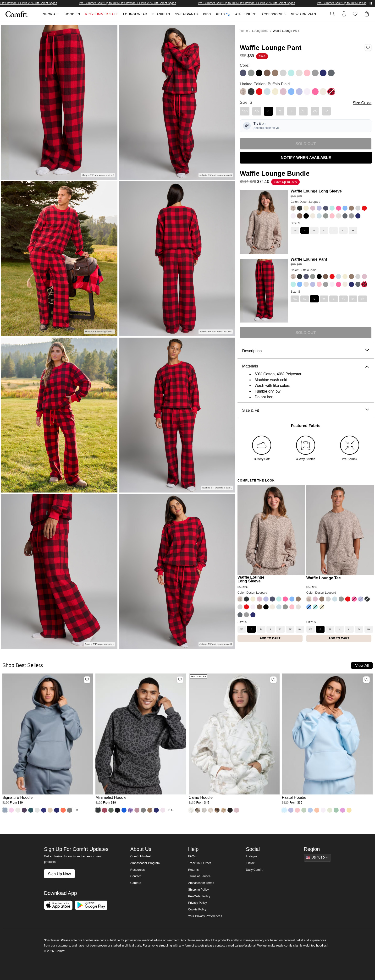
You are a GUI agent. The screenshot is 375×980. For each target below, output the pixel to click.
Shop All (51, 14)
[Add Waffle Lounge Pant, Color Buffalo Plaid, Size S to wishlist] (368, 48)
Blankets (161, 14)
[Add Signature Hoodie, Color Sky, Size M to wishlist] (87, 680)
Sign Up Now (59, 874)
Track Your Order (199, 863)
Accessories (274, 14)
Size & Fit (306, 410)
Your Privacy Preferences (205, 916)
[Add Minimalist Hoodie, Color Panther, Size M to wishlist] (180, 680)
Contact (135, 876)
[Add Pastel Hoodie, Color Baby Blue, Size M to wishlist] (366, 680)
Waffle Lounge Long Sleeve (316, 191)
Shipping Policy (198, 890)
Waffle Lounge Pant (309, 259)
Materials (306, 366)
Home (244, 31)
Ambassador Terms (201, 883)
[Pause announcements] (371, 3)
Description (306, 351)
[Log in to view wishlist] (355, 14)
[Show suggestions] (317, 858)
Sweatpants (186, 14)
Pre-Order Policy (199, 896)
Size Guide (362, 103)
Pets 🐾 (223, 14)
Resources (138, 870)
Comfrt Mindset (141, 856)
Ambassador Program (145, 863)
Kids (207, 14)
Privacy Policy (197, 903)
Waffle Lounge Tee (324, 578)
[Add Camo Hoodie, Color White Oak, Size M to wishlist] (273, 680)
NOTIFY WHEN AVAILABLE (306, 158)
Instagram (253, 856)
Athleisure (246, 14)
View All (362, 665)
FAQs (192, 856)
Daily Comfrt (254, 870)
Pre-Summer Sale (102, 14)
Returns (193, 870)
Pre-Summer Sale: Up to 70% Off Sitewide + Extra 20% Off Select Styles (138, 3)
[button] (368, 14)
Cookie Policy (197, 909)
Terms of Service (199, 876)
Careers (136, 883)
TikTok (250, 863)
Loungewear (135, 14)
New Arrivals (303, 14)
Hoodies (72, 14)
